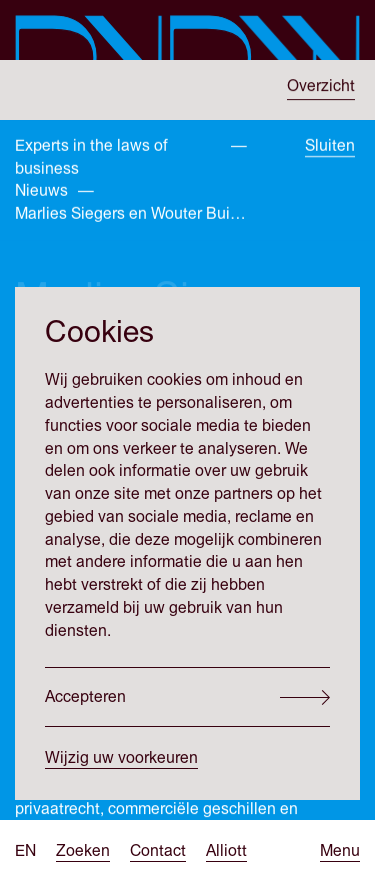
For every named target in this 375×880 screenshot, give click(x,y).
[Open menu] (340, 851)
